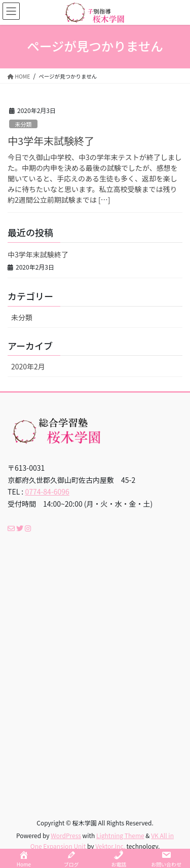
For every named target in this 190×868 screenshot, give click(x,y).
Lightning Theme (120, 835)
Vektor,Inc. (110, 846)
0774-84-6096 (47, 492)
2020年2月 (28, 366)
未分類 (23, 124)
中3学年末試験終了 (51, 141)
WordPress (66, 835)
